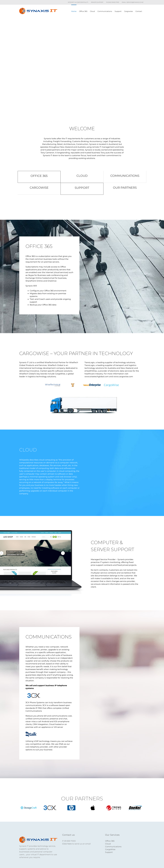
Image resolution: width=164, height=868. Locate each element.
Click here (67, 844)
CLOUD (82, 176)
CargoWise (110, 849)
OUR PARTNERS (125, 188)
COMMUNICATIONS (125, 176)
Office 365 (110, 841)
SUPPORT (82, 188)
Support (109, 852)
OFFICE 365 (39, 176)
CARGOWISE (39, 188)
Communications (113, 847)
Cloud (108, 844)
